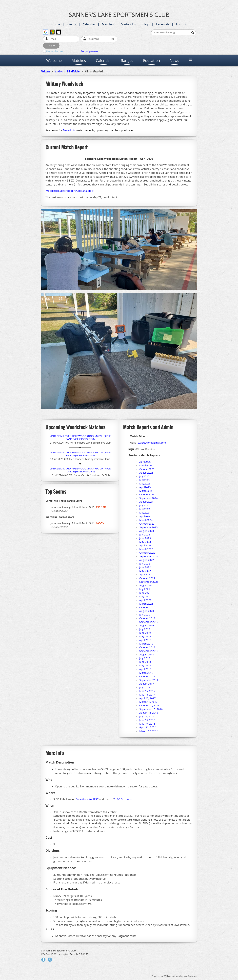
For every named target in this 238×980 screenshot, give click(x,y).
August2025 (146, 473)
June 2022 (145, 567)
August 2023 (147, 531)
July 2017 (145, 687)
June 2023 (145, 538)
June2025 (145, 480)
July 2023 (145, 534)
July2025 (144, 476)
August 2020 (147, 611)
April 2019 (145, 640)
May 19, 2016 (147, 724)
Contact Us (128, 24)
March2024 (146, 520)
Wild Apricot (169, 976)
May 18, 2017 (147, 695)
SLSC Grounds (123, 799)
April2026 (145, 462)
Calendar (89, 24)
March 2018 (146, 673)
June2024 (145, 509)
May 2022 (145, 571)
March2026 (146, 465)
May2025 (145, 483)
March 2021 (146, 604)
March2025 (146, 491)
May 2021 (145, 596)
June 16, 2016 (147, 720)
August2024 (146, 502)
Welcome (46, 71)
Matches (108, 24)
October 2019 (147, 618)
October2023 (147, 524)
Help (146, 24)
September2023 (149, 527)
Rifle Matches (74, 71)
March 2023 (146, 549)
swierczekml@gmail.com (152, 443)
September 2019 (149, 622)
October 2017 (147, 676)
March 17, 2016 (149, 731)
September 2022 (149, 556)
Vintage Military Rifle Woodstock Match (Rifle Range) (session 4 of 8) (80, 454)
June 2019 (145, 633)
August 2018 (147, 654)
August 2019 (147, 625)
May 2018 (145, 665)
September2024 (149, 498)
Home (56, 24)
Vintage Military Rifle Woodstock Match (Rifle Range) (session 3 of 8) (80, 437)
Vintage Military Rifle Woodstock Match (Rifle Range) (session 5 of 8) (80, 470)
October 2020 (147, 607)
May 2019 (145, 636)
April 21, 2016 (148, 727)
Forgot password (91, 51)
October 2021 (147, 578)
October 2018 (147, 647)
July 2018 (145, 658)
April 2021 (145, 600)
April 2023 (145, 545)
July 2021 (145, 589)
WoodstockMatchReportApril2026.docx (70, 191)
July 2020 (145, 615)
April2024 (145, 516)
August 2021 (147, 585)
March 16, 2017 (148, 702)
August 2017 (147, 684)
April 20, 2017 (148, 698)
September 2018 (149, 651)
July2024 (144, 505)
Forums (181, 24)
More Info (69, 130)
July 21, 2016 (147, 716)
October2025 (147, 469)
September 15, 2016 (151, 709)
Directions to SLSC (87, 799)
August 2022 (147, 560)
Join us (71, 24)
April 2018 (145, 669)
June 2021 (145, 593)
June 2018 (145, 662)
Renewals (162, 24)
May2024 (145, 513)
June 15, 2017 (147, 691)
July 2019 (145, 629)
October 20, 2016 (149, 705)
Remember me (55, 51)
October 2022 (147, 553)
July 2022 (145, 564)
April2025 (145, 487)
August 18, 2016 (149, 713)
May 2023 (145, 542)
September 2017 (149, 680)
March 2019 (146, 644)
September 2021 (149, 582)
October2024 (147, 494)
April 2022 (145, 574)
